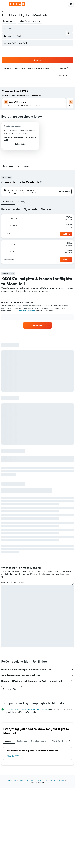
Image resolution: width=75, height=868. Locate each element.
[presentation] (68, 68)
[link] (37, 325)
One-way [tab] (21, 202)
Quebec (61, 780)
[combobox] (9, 21)
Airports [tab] (9, 741)
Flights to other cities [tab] (61, 741)
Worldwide (30, 780)
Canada (53, 780)
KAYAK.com (12, 780)
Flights (21, 780)
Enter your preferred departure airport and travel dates (27, 709)
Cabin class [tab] (22, 741)
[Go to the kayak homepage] (17, 4)
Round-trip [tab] (8, 202)
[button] (4, 4)
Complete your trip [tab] (39, 741)
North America (42, 780)
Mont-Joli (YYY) (13, 756)
